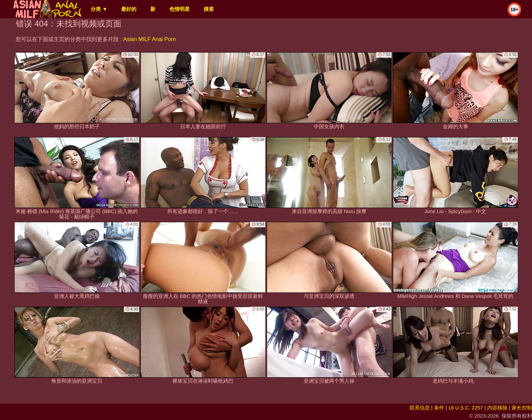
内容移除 (497, 408)
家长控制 (522, 408)
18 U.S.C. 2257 (466, 408)
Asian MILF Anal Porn (149, 39)
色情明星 (179, 9)
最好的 (129, 9)
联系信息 (420, 408)
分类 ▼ (99, 9)
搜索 (209, 9)
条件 (439, 408)
